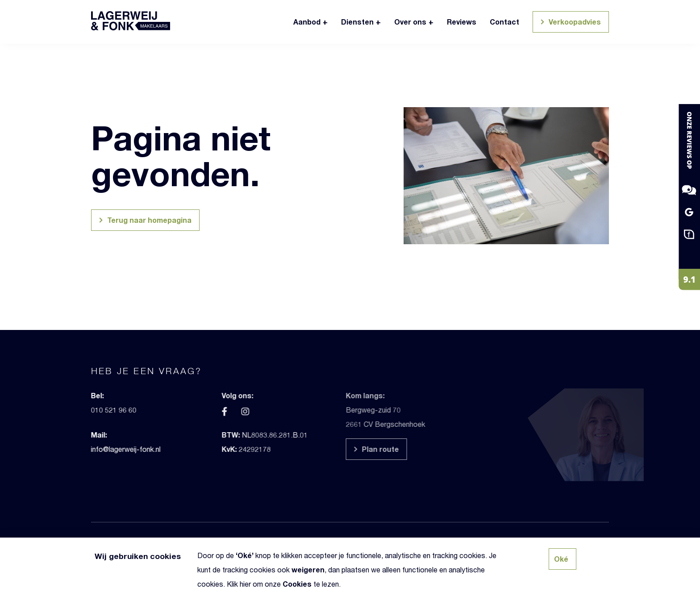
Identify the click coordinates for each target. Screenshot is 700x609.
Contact (504, 22)
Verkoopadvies (569, 23)
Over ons (410, 22)
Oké (245, 555)
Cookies (297, 584)
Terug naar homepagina (144, 221)
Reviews (462, 22)
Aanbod (307, 22)
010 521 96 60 (87, 410)
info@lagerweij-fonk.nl (100, 449)
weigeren (308, 569)
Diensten (357, 22)
